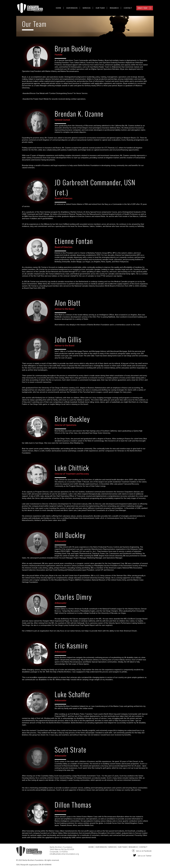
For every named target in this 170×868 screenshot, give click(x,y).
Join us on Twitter (145, 856)
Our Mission (72, 8)
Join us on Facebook (144, 851)
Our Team (100, 8)
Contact (128, 8)
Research (114, 8)
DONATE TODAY (143, 8)
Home (58, 8)
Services (87, 8)
